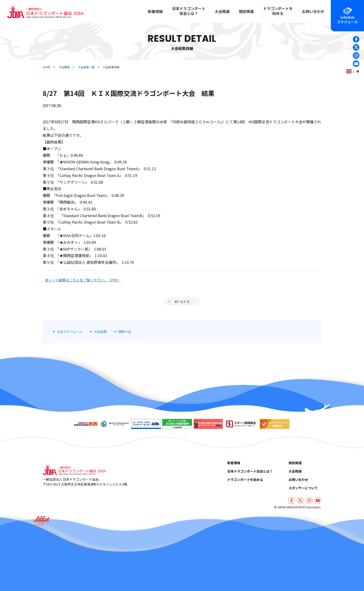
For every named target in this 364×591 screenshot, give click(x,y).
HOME (47, 67)
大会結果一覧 (86, 67)
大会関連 (64, 67)
